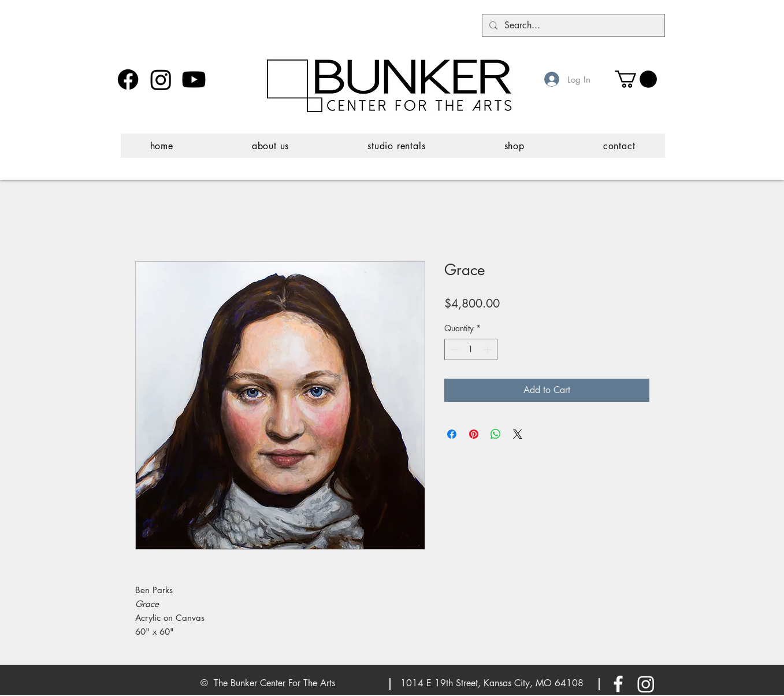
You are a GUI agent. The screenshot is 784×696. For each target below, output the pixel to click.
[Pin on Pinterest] (474, 434)
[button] (636, 79)
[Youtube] (194, 79)
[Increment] (488, 349)
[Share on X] (518, 434)
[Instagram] (161, 79)
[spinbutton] (471, 349)
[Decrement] (453, 349)
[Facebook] (128, 79)
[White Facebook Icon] (618, 684)
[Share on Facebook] (452, 434)
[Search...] (572, 25)
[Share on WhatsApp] (496, 434)
